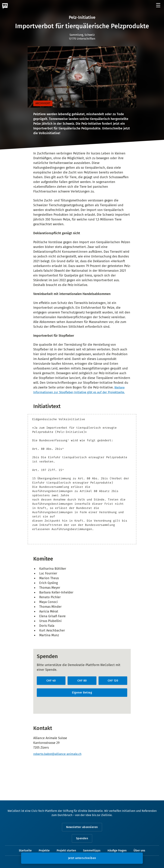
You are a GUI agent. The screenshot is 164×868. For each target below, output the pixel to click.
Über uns (139, 851)
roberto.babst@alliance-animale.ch (59, 754)
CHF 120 (113, 681)
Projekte (44, 851)
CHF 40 (51, 681)
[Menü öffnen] (158, 5)
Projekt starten (66, 851)
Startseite (25, 851)
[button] (82, 858)
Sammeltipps (92, 851)
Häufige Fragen (117, 851)
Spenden (82, 839)
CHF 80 (82, 681)
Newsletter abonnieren (82, 827)
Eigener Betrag (82, 693)
